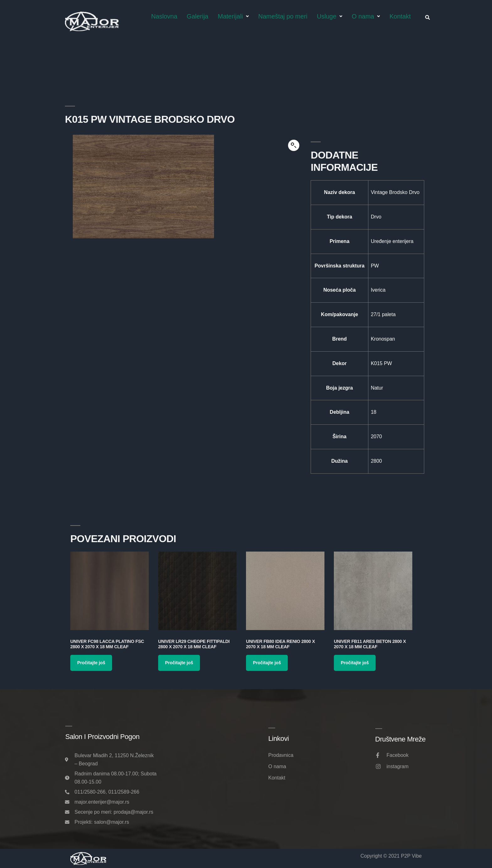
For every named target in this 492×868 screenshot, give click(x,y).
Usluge (330, 16)
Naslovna (164, 16)
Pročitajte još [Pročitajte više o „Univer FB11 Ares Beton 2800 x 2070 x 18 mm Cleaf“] (355, 663)
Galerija (198, 16)
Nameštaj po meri (283, 16)
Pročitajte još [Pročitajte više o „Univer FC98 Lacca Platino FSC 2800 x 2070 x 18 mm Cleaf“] (91, 663)
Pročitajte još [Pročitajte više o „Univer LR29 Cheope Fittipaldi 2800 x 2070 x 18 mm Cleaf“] (179, 663)
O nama (366, 16)
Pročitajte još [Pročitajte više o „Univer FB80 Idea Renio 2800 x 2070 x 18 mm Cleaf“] (267, 663)
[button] (294, 145)
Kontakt (400, 16)
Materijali (233, 16)
